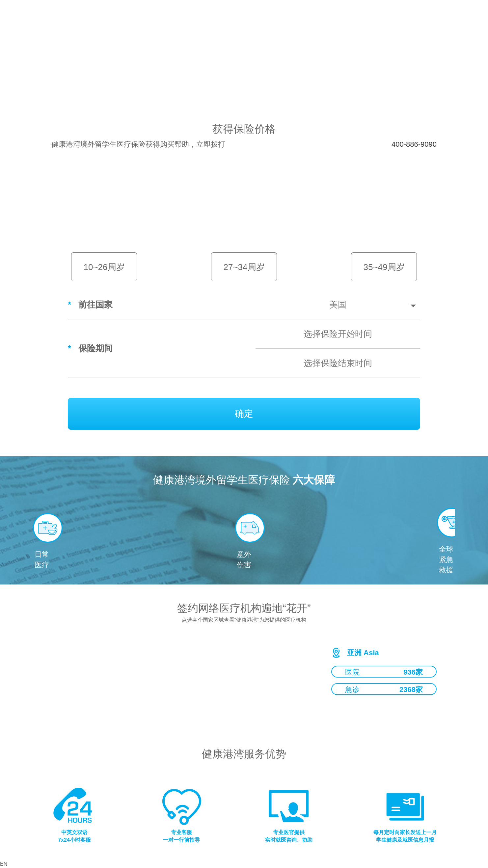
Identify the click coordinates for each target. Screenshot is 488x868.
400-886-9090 (414, 144)
